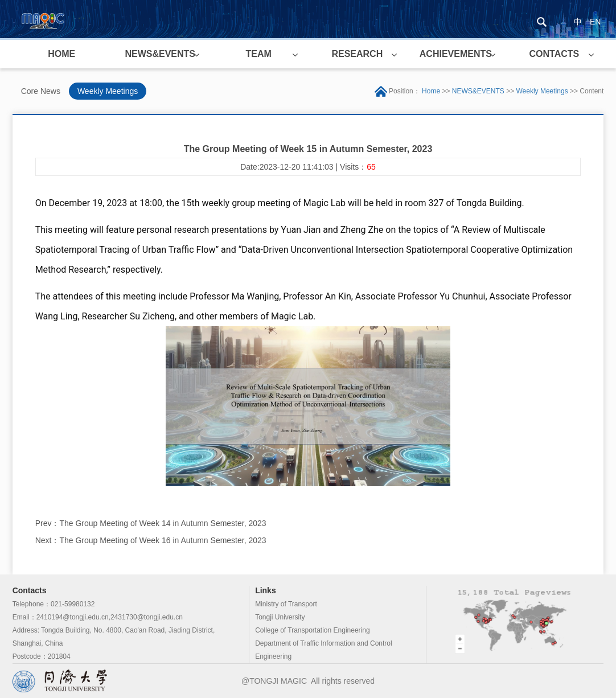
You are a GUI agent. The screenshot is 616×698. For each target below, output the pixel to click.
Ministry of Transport (286, 604)
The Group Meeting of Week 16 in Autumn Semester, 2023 (163, 540)
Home (431, 91)
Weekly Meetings (108, 91)
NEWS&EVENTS (160, 54)
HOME (61, 54)
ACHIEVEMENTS (456, 54)
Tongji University (280, 617)
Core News (41, 91)
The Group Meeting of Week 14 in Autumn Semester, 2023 (163, 523)
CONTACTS (555, 54)
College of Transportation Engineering (312, 630)
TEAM (259, 54)
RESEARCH (357, 54)
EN (595, 22)
